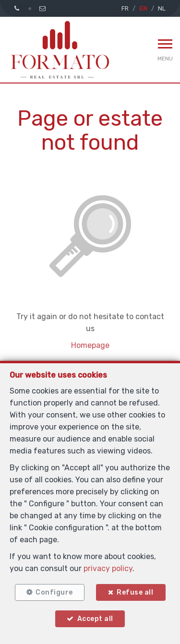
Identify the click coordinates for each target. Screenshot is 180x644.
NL (162, 8)
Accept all (95, 619)
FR (125, 8)
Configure (54, 592)
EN (143, 8)
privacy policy (108, 568)
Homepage (90, 345)
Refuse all (135, 592)
